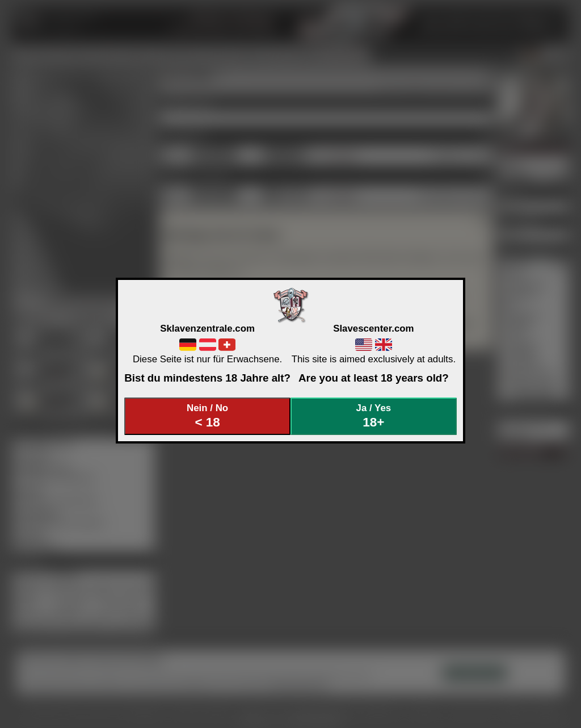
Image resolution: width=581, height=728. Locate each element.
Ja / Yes (374, 416)
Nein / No (208, 416)
